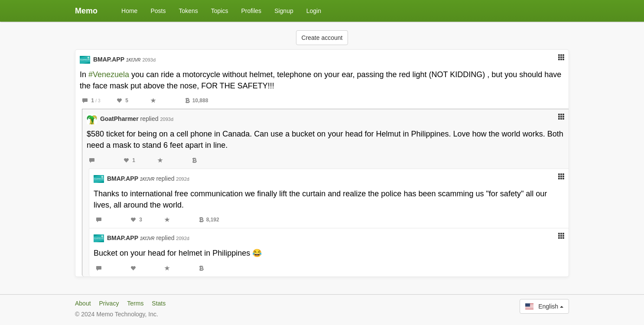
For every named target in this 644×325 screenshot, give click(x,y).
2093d (149, 60)
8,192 (209, 220)
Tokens (188, 11)
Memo (86, 11)
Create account (322, 38)
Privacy (109, 303)
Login (314, 11)
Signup (284, 11)
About (83, 303)
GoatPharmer (119, 119)
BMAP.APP (117, 59)
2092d (183, 179)
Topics (220, 11)
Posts (158, 11)
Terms (135, 303)
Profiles (251, 11)
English (544, 306)
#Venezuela (109, 75)
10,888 (197, 101)
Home (129, 11)
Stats (159, 303)
